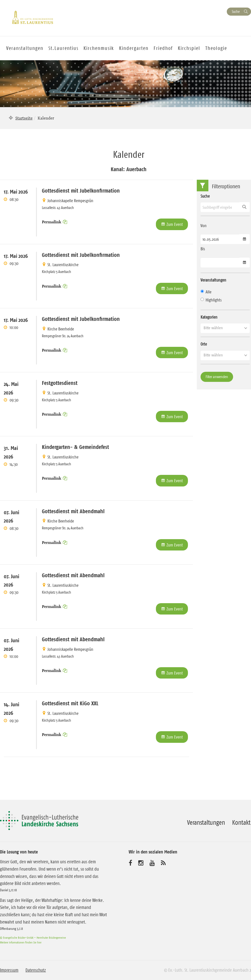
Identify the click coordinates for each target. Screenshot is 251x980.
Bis (203, 249)
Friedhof (163, 48)
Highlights (211, 300)
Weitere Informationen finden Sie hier (21, 942)
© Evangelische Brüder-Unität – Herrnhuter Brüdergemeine (33, 938)
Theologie (216, 48)
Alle (206, 292)
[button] (225, 328)
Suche (236, 11)
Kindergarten (134, 48)
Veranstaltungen (206, 822)
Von (204, 226)
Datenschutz (36, 970)
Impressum (9, 970)
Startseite (24, 118)
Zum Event (175, 224)
